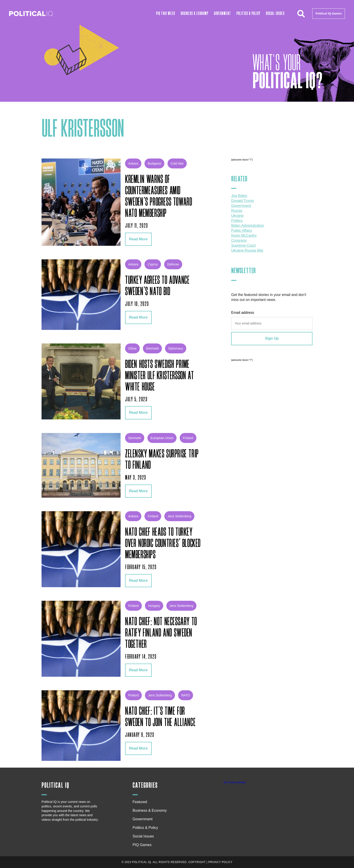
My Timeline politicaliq (235, 782)
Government (222, 14)
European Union (162, 438)
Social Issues (275, 14)
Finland (188, 438)
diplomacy (176, 348)
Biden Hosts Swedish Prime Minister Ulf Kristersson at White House (159, 376)
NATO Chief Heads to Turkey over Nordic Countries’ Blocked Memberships (163, 544)
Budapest (154, 163)
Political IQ (55, 785)
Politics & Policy (248, 14)
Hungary (154, 606)
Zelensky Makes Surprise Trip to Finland (162, 460)
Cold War (177, 163)
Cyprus (153, 264)
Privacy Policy (220, 862)
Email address (243, 313)
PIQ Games (142, 845)
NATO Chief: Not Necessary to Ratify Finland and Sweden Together (161, 633)
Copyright (197, 862)
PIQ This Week (166, 14)
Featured (140, 802)
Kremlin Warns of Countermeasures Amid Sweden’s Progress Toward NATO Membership (159, 196)
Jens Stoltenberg (179, 516)
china (132, 348)
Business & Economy (194, 14)
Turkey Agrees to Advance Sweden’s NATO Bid (157, 286)
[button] (301, 14)
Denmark (153, 348)
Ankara (133, 163)
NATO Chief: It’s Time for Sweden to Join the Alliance (160, 717)
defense (173, 264)
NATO (186, 695)
